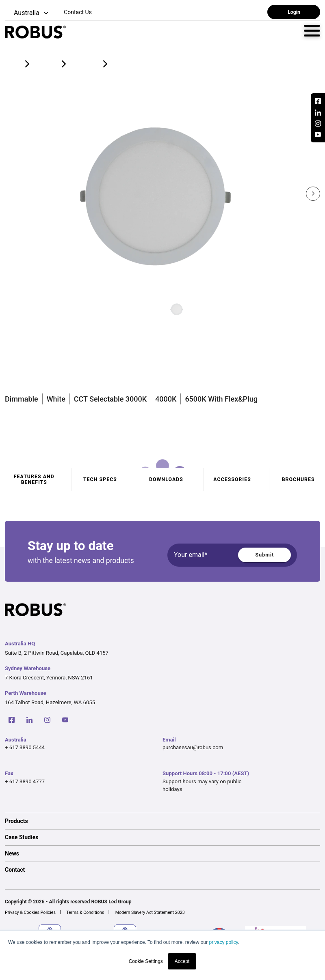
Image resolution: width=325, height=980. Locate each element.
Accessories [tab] (232, 479)
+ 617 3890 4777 (25, 781)
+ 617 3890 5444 (25, 747)
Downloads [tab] (166, 479)
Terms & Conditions (85, 912)
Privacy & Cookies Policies (30, 912)
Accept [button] (182, 961)
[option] (162, 821)
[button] (27, 13)
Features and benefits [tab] (34, 479)
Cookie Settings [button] (146, 961)
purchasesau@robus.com (193, 747)
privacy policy (223, 942)
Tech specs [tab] (100, 479)
